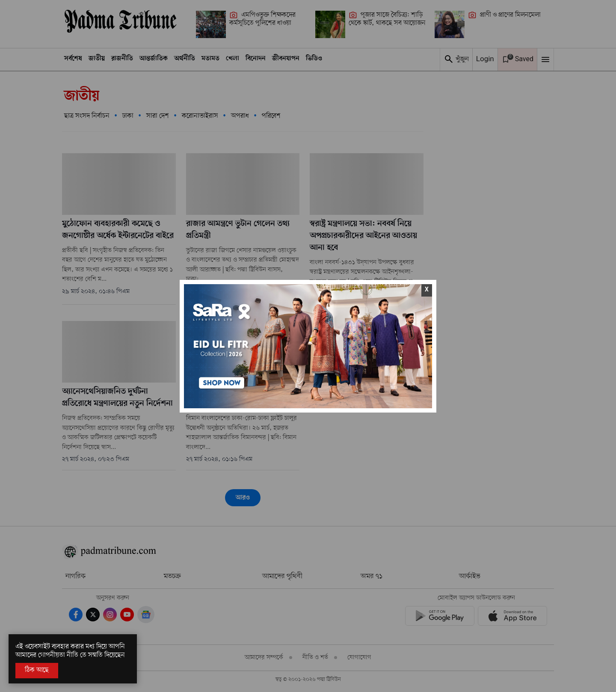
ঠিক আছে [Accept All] (37, 670)
